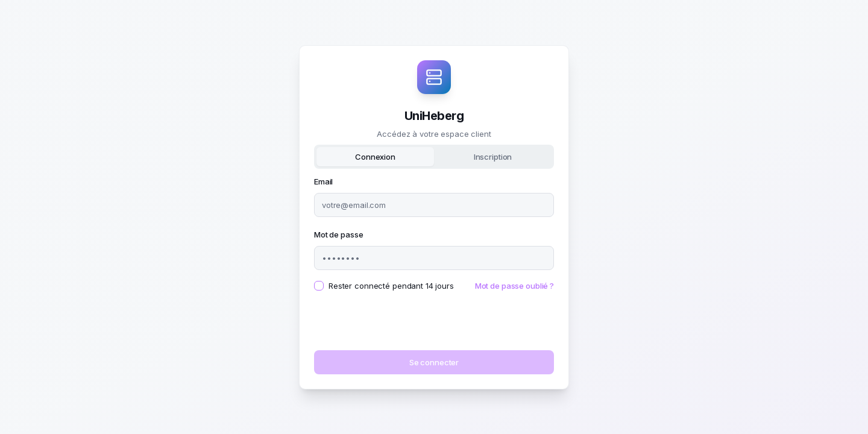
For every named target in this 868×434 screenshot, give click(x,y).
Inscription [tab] (493, 157)
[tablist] (434, 157)
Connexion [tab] (375, 157)
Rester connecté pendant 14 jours (391, 286)
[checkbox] (319, 286)
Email (323, 181)
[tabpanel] (434, 274)
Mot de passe (338, 234)
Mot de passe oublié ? (514, 286)
